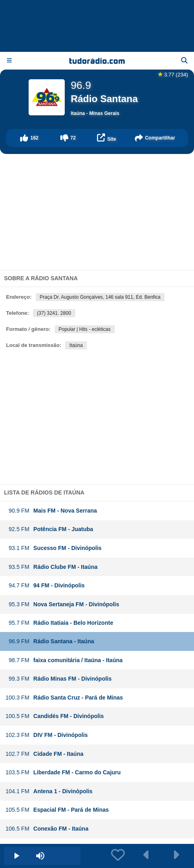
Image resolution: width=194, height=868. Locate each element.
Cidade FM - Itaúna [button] (44, 754)
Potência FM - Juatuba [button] (49, 529)
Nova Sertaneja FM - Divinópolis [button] (62, 604)
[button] (29, 138)
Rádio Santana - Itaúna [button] (50, 641)
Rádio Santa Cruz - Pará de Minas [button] (64, 698)
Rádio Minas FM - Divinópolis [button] (58, 679)
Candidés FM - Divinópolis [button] (55, 716)
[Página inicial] (97, 61)
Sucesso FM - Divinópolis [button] (54, 548)
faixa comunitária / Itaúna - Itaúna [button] (64, 660)
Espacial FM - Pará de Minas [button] (57, 810)
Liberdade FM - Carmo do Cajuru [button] (63, 773)
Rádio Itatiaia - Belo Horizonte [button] (59, 623)
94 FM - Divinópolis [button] (45, 586)
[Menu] (9, 61)
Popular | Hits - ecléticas (85, 329)
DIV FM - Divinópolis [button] (46, 735)
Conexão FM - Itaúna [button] (47, 829)
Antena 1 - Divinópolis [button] (49, 791)
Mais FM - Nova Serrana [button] (51, 511)
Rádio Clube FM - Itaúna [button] (51, 567)
